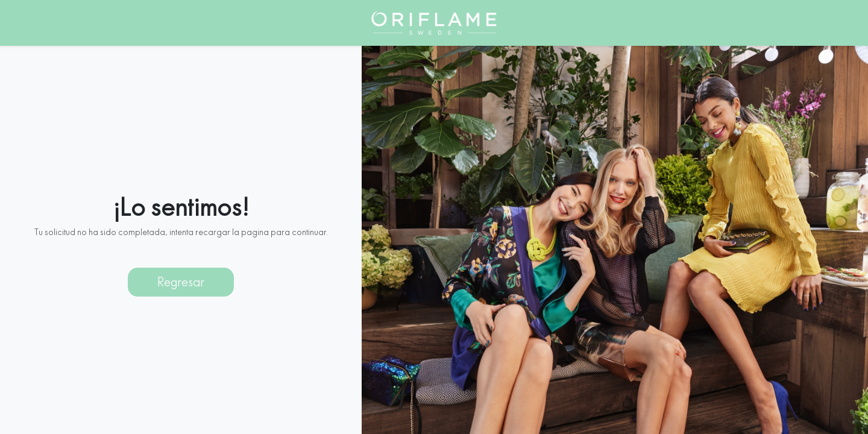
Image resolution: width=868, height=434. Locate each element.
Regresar (181, 275)
